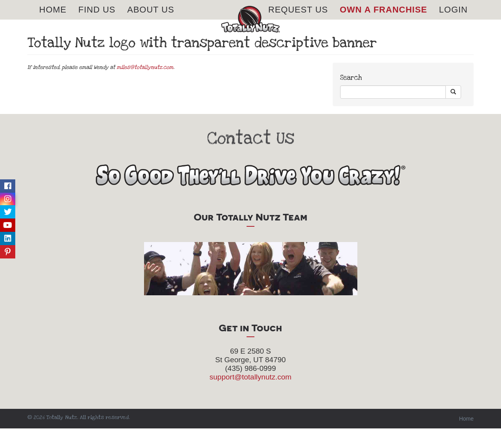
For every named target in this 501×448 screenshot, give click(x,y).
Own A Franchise (384, 19)
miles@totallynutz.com (145, 87)
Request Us (298, 19)
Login (453, 19)
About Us (151, 19)
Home (53, 19)
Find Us (97, 19)
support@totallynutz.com (250, 397)
